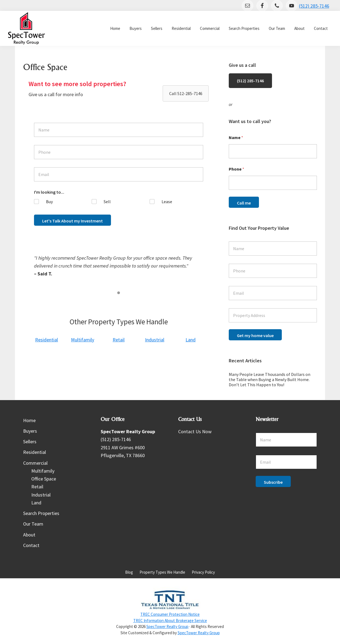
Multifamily (43, 471)
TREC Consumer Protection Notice (170, 614)
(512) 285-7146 (314, 6)
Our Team (33, 524)
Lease (167, 202)
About (29, 535)
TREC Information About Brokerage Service (170, 621)
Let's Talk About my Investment (72, 221)
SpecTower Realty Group (167, 626)
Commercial (35, 463)
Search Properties (41, 513)
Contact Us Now (195, 431)
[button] (186, 93)
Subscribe (273, 482)
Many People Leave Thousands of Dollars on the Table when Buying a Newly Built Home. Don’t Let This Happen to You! (270, 379)
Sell (107, 202)
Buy (49, 202)
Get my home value (255, 335)
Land (36, 503)
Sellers (30, 442)
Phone (237, 169)
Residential (35, 452)
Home (29, 420)
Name (236, 138)
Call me (244, 203)
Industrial (41, 495)
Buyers (30, 431)
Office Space (44, 479)
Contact (31, 545)
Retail (37, 487)
